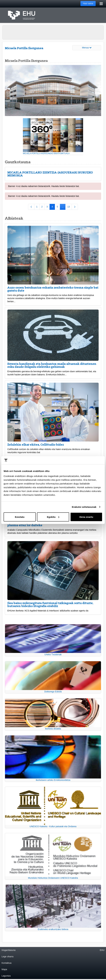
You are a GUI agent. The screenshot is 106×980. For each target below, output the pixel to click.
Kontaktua (7, 963)
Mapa (4, 969)
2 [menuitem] (43, 207)
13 (70, 207)
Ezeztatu (20, 517)
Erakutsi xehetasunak (84, 507)
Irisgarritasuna (9, 950)
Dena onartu (86, 517)
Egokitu (53, 517)
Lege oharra (8, 957)
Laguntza (6, 976)
